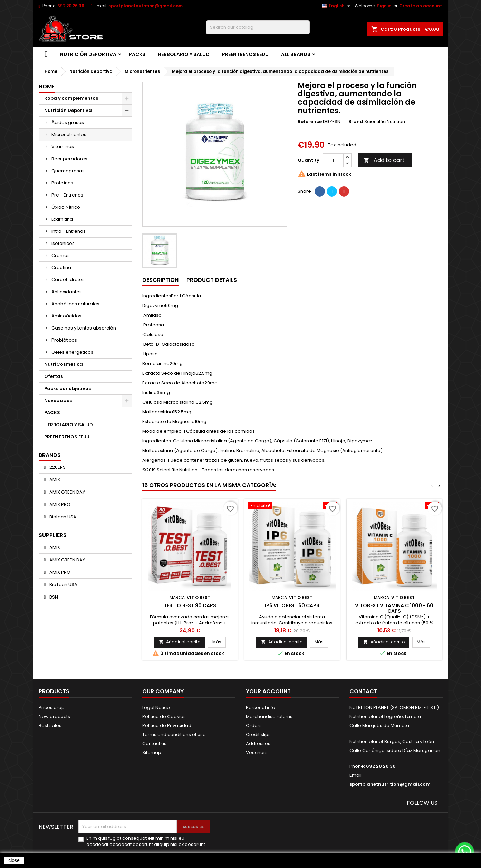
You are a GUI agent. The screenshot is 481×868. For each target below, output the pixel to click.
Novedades (58, 400)
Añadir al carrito (179, 642)
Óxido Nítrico (66, 207)
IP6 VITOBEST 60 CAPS (292, 605)
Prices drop (52, 708)
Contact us (154, 743)
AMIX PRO (59, 504)
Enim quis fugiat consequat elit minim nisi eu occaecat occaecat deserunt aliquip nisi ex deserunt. (146, 841)
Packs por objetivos (68, 388)
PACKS (137, 54)
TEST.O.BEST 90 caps (190, 605)
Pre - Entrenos (67, 195)
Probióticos (64, 340)
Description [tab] (160, 280)
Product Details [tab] (212, 280)
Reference (310, 122)
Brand (356, 122)
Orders (254, 726)
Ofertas (54, 376)
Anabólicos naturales (75, 304)
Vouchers (257, 752)
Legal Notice (156, 708)
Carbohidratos (68, 280)
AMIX (54, 480)
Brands (50, 455)
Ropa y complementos (71, 98)
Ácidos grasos (68, 122)
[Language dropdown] (337, 6)
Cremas (61, 255)
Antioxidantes (67, 292)
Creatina (61, 268)
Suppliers (53, 535)
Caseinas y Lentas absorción (84, 328)
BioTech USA (63, 585)
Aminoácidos (66, 316)
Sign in (384, 6)
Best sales (50, 726)
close (14, 860)
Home (47, 87)
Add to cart (384, 160)
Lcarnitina (62, 219)
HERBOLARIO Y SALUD (184, 54)
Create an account (421, 6)
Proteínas (62, 183)
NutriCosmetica (64, 364)
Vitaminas (63, 147)
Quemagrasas (68, 171)
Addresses (258, 743)
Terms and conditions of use (174, 735)
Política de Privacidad (167, 726)
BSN (53, 597)
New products (54, 717)
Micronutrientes (69, 135)
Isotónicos (63, 243)
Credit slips (258, 735)
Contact (363, 691)
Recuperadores (69, 159)
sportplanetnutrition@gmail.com (146, 6)
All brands (296, 54)
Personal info (261, 708)
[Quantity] (333, 160)
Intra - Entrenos (69, 231)
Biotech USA (62, 517)
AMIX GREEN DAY (67, 492)
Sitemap (152, 752)
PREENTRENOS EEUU (245, 54)
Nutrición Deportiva (88, 54)
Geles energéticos (72, 352)
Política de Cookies (164, 717)
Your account (268, 691)
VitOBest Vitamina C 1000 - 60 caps (394, 608)
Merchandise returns (269, 717)
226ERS (57, 467)
